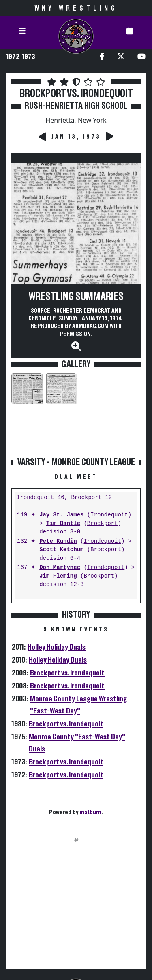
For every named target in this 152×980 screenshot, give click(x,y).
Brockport (86, 498)
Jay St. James (61, 515)
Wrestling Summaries (76, 297)
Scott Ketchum (61, 550)
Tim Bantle (63, 524)
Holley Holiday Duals (57, 647)
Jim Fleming (58, 576)
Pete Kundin (58, 541)
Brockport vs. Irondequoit (67, 673)
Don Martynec (60, 568)
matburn (90, 812)
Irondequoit (35, 498)
